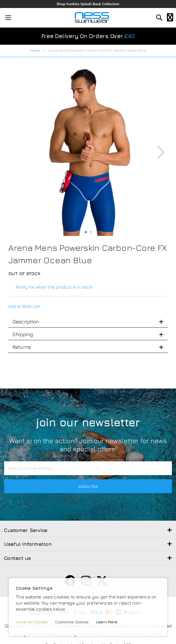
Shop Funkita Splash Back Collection (88, 4)
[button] (161, 152)
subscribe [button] (88, 486)
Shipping (23, 334)
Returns (22, 347)
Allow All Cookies (32, 622)
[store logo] (92, 18)
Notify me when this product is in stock (54, 287)
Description (26, 322)
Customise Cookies (72, 622)
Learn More (107, 622)
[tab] (88, 322)
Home (35, 50)
